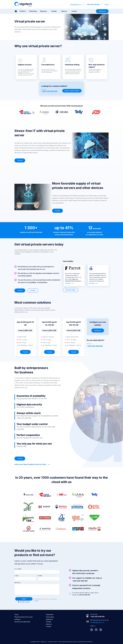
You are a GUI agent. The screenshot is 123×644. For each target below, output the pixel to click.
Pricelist (33, 290)
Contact (49, 626)
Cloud (16, 615)
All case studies (71, 290)
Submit (24, 599)
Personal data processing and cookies (67, 642)
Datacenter (50, 615)
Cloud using (50, 617)
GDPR (37, 601)
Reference (49, 619)
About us (49, 624)
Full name (18, 569)
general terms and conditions (85, 642)
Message (17, 583)
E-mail (17, 576)
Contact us (102, 11)
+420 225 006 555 (93, 5)
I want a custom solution (72, 91)
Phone (40, 576)
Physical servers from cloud (23, 617)
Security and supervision (22, 622)
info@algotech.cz (76, 5)
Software (17, 619)
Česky (107, 5)
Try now (20, 160)
